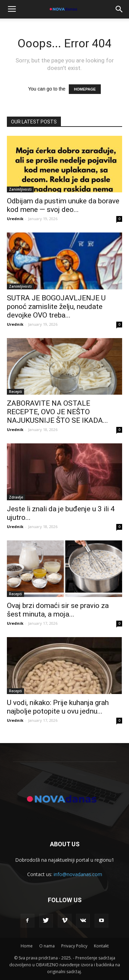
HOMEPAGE (85, 89)
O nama (47, 946)
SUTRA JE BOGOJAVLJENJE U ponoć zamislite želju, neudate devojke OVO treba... (56, 307)
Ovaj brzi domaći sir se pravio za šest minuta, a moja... (58, 610)
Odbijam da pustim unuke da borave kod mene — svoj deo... (63, 205)
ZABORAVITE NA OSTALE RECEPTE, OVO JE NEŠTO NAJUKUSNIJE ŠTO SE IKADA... (57, 412)
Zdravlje (16, 497)
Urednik (15, 219)
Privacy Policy (74, 946)
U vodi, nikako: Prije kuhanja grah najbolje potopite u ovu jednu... (58, 707)
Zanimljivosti (20, 189)
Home (27, 946)
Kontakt (101, 946)
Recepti (15, 392)
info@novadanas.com (78, 874)
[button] (119, 9)
